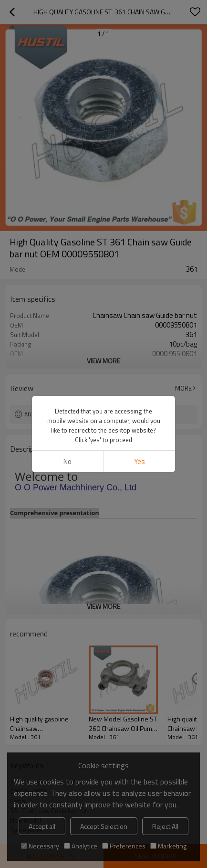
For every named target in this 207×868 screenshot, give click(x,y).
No (67, 461)
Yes (140, 461)
